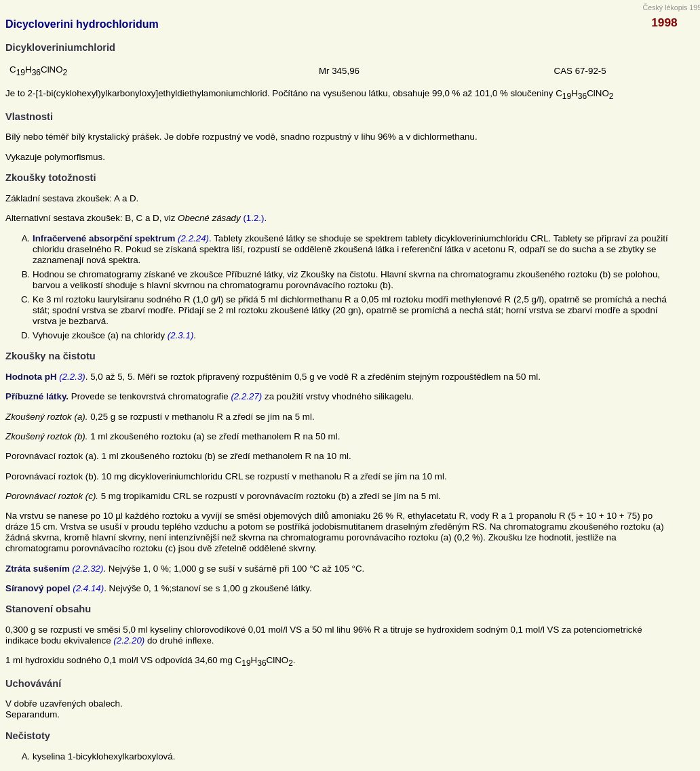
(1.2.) (253, 218)
